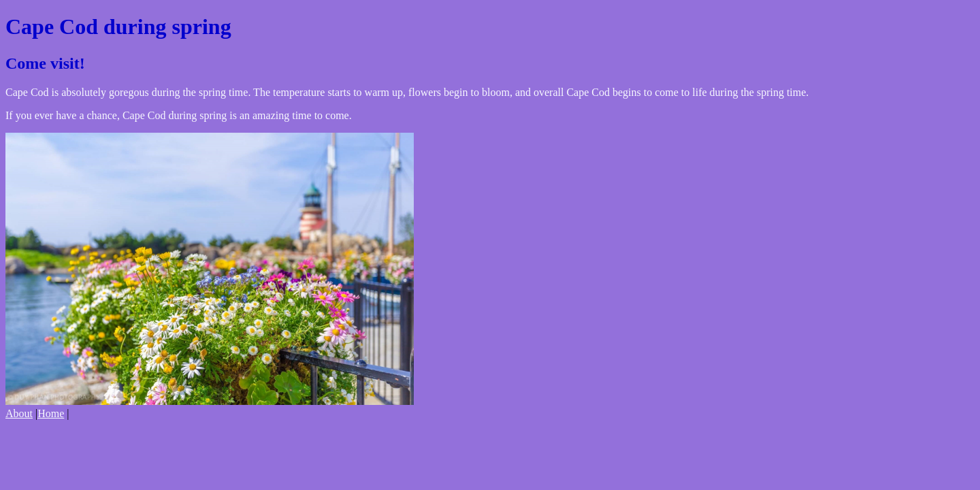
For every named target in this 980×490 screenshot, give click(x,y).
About (19, 413)
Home (51, 413)
